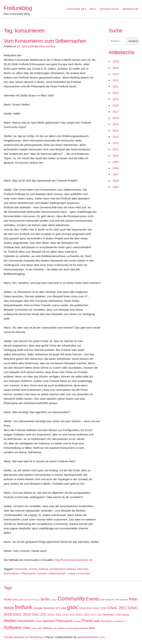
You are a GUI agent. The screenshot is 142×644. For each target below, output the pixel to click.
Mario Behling (47, 46)
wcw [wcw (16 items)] (40, 628)
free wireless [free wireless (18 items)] (122, 600)
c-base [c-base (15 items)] (54, 600)
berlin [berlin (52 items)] (45, 599)
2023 (116, 74)
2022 (116, 80)
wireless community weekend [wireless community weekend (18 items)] (72, 628)
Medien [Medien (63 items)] (10, 621)
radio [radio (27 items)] (97, 621)
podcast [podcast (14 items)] (77, 621)
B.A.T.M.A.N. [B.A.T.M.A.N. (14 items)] (34, 600)
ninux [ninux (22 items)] (39, 621)
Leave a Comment (79, 573)
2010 (116, 156)
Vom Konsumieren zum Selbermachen (45, 41)
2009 (116, 162)
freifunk (44, 569)
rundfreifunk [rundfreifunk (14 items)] (119, 621)
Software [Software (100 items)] (13, 627)
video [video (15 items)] (34, 628)
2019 (116, 99)
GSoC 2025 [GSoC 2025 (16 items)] (96, 615)
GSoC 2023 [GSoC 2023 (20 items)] (69, 615)
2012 (116, 143)
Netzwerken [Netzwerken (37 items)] (26, 621)
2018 (116, 105)
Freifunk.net (77, 9)
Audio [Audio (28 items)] (7, 599)
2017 (116, 112)
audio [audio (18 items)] (15, 600)
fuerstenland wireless (63, 569)
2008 (116, 168)
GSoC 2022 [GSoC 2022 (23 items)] (54, 615)
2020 (116, 93)
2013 (116, 137)
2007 (116, 174)
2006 (116, 181)
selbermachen (57, 573)
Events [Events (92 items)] (93, 599)
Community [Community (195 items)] (71, 598)
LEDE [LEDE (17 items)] (118, 615)
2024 (116, 68)
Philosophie (28, 573)
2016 (116, 118)
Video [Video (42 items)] (27, 628)
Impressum (130, 9)
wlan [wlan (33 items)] (92, 628)
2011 (116, 149)
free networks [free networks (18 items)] (107, 600)
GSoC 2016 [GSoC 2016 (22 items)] (100, 608)
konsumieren (12, 573)
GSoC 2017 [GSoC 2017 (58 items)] (117, 608)
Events (33, 569)
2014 (116, 130)
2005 (116, 187)
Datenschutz (109, 9)
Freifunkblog (18, 8)
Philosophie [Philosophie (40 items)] (64, 621)
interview (82, 569)
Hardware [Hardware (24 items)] (109, 615)
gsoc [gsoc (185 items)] (73, 607)
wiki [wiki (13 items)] (55, 628)
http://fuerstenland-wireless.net (74, 560)
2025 (116, 61)
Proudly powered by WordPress (23, 637)
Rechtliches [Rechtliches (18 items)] (107, 621)
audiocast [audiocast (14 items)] (23, 600)
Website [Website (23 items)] (48, 628)
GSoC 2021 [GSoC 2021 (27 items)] (39, 615)
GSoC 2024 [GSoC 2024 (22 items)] (83, 615)
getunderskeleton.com (91, 637)
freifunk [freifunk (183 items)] (24, 607)
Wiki (93, 9)
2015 (116, 124)
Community (20, 569)
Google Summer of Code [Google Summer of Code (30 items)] (50, 608)
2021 (116, 87)
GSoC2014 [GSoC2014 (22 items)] (86, 608)
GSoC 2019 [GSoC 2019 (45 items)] (22, 614)
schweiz (42, 573)
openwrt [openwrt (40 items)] (49, 621)
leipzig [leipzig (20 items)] (126, 615)
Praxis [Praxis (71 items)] (87, 621)
